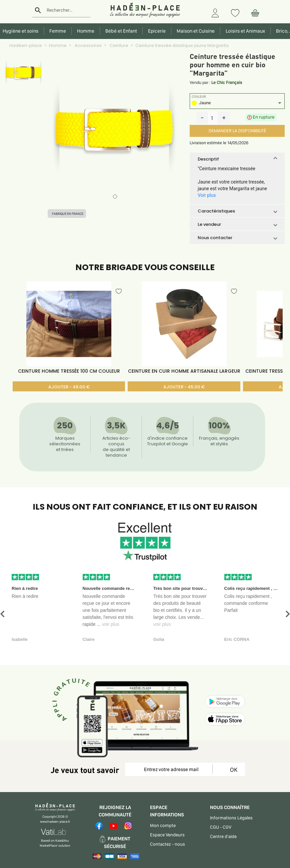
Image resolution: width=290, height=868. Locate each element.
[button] (237, 159)
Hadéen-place (26, 45)
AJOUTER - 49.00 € (69, 387)
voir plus (111, 624)
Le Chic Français (227, 82)
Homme (58, 45)
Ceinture (118, 45)
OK (232, 770)
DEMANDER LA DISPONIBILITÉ (237, 131)
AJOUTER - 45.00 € (184, 387)
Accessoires (88, 45)
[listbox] (237, 104)
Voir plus (207, 195)
